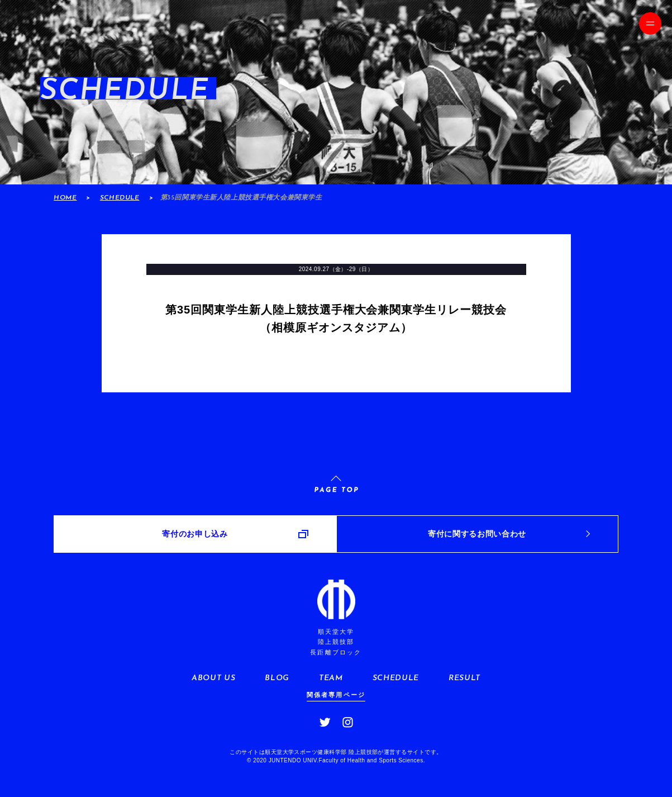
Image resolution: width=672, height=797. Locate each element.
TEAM (331, 678)
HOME (65, 198)
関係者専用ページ (336, 695)
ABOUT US (213, 678)
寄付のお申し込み (195, 534)
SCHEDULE (120, 198)
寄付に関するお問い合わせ (477, 534)
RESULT (464, 678)
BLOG (277, 678)
